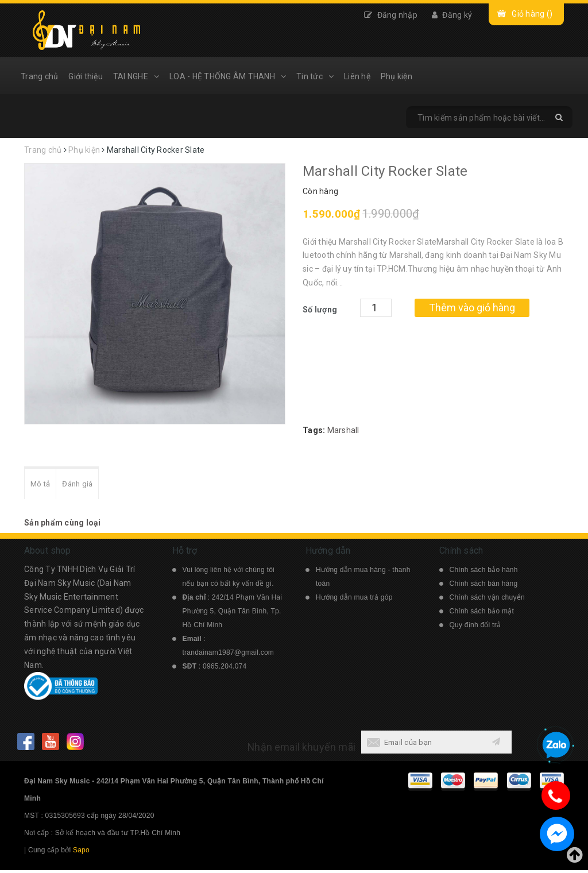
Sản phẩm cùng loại (63, 526)
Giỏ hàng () (532, 14)
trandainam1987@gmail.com (229, 655)
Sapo (81, 853)
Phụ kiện (396, 76)
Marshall (343, 430)
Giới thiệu (86, 76)
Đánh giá (84, 486)
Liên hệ (357, 76)
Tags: (315, 430)
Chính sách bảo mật (482, 614)
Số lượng (320, 310)
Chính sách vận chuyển (487, 600)
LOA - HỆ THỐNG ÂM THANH (228, 76)
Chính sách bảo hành (484, 573)
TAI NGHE (136, 76)
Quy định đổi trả (475, 628)
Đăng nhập (391, 15)
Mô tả (42, 486)
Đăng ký (452, 15)
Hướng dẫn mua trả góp (354, 600)
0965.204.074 (225, 669)
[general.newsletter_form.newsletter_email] (421, 745)
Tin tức (315, 76)
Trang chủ (39, 76)
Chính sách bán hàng (484, 586)
